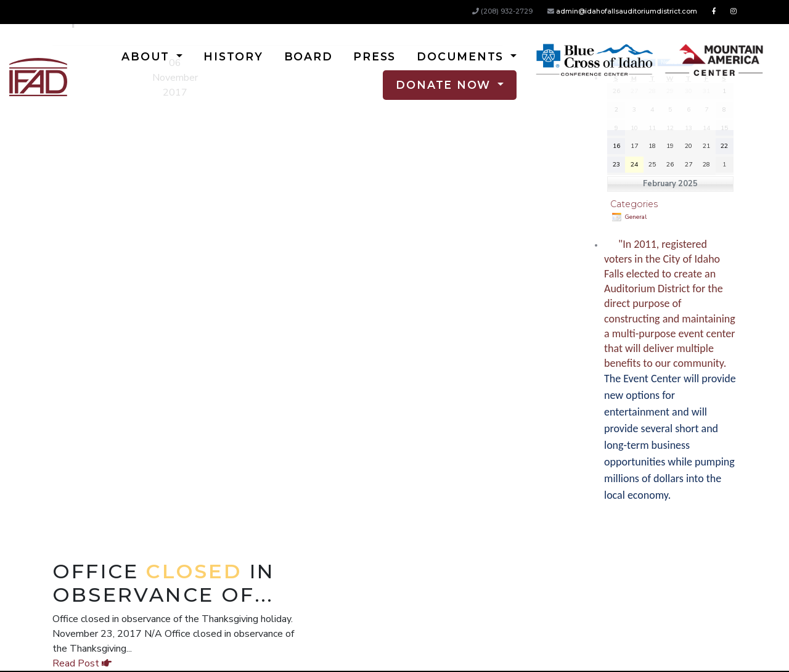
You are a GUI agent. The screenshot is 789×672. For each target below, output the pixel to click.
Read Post (82, 663)
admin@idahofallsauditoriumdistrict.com (627, 11)
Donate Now (445, 85)
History (233, 56)
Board (309, 56)
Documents (462, 56)
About (148, 56)
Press (374, 56)
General (628, 217)
